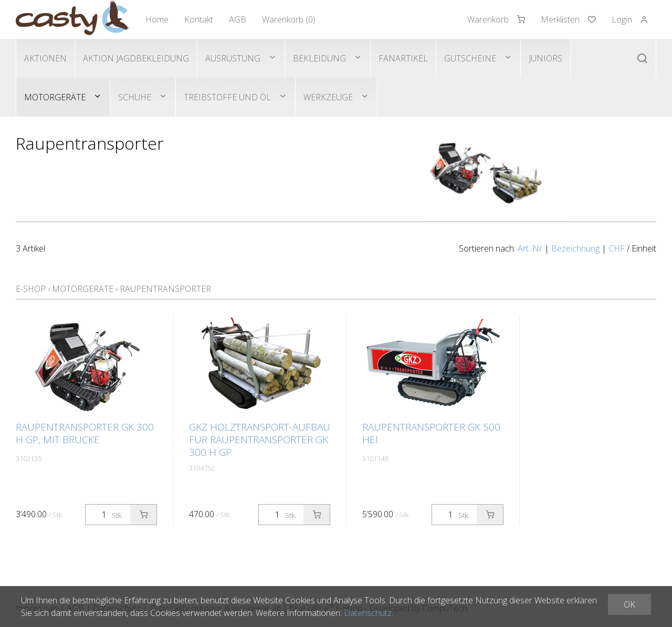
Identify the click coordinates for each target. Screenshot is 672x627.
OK (629, 604)
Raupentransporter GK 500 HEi (431, 433)
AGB (238, 19)
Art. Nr (530, 248)
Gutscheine (470, 58)
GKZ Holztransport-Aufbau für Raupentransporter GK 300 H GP (260, 440)
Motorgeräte (55, 97)
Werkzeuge (328, 97)
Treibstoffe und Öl (227, 97)
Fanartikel (403, 58)
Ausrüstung (233, 58)
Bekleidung (319, 58)
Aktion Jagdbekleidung (136, 58)
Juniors (545, 58)
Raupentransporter (165, 289)
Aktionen (45, 58)
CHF (617, 248)
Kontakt (199, 19)
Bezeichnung (575, 248)
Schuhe (135, 97)
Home (157, 19)
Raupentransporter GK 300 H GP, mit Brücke (85, 433)
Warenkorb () (289, 19)
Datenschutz (368, 613)
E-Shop (31, 289)
